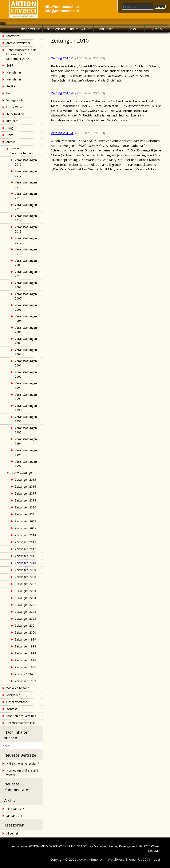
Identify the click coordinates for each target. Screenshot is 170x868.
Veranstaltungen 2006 (26, 307)
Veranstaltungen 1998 (26, 397)
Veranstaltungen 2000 (26, 374)
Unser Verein (30, 29)
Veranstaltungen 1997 (26, 408)
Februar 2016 (15, 809)
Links (132, 29)
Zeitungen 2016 (25, 486)
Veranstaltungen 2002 (26, 352)
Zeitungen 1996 (25, 660)
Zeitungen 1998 (25, 646)
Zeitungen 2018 (25, 500)
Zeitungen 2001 (25, 625)
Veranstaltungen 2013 (26, 229)
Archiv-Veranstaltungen (22, 151)
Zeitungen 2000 (25, 632)
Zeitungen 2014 (25, 535)
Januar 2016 (14, 816)
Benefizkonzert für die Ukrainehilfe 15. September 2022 (21, 54)
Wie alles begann (18, 688)
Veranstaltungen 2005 (26, 318)
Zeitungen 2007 (25, 584)
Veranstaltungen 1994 (26, 441)
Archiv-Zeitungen (22, 473)
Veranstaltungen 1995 (26, 430)
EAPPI (10, 65)
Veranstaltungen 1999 (26, 385)
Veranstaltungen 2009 (26, 263)
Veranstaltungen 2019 (26, 196)
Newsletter (14, 72)
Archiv (157, 29)
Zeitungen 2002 (25, 612)
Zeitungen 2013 (25, 542)
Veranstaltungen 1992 (26, 464)
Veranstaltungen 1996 (26, 419)
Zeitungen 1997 (25, 653)
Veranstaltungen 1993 (26, 452)
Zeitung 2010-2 (62, 93)
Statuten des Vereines (21, 716)
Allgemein (13, 833)
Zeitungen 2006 (25, 591)
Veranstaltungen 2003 (26, 341)
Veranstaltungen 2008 (26, 285)
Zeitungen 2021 (25, 514)
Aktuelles (106, 29)
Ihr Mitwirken (81, 29)
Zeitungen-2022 (25, 528)
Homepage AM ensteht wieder (22, 773)
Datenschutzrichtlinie (21, 723)
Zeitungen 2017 (25, 493)
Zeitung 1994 (24, 674)
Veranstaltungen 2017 (26, 173)
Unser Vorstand (17, 702)
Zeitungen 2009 (25, 570)
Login (158, 859)
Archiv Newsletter (18, 43)
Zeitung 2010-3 (62, 58)
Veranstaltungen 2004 (26, 330)
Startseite (13, 36)
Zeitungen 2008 (25, 577)
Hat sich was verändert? (23, 763)
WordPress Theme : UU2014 (129, 859)
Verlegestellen (16, 100)
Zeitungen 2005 (25, 598)
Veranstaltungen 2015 (26, 207)
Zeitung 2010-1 (62, 133)
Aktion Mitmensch (92, 859)
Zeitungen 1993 (25, 681)
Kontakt (12, 709)
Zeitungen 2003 (25, 619)
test (9, 93)
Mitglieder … (15, 695)
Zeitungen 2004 (25, 605)
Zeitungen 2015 (25, 479)
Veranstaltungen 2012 (26, 240)
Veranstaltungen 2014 (26, 218)
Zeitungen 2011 (25, 556)
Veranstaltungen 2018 (26, 185)
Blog (9, 128)
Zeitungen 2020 (25, 507)
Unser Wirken (55, 29)
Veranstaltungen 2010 (26, 274)
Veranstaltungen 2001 (26, 363)
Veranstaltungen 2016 (26, 162)
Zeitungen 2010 (25, 563)
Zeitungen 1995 (25, 667)
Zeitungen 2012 (25, 549)
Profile (11, 86)
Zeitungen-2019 (25, 521)
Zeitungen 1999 (25, 639)
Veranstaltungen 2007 (26, 296)
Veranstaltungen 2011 (26, 251)
